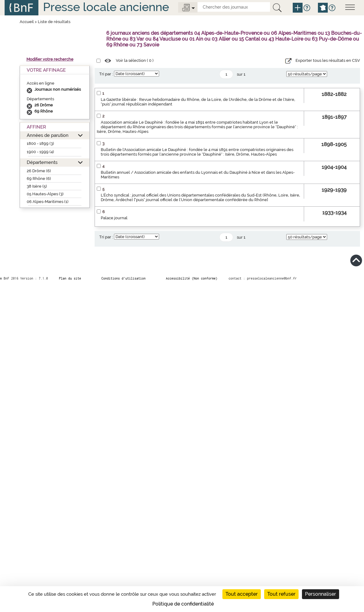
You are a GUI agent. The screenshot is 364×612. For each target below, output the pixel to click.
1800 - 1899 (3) (40, 143)
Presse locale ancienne (106, 7)
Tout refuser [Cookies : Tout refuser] (281, 594)
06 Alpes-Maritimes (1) (48, 202)
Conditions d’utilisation (123, 278)
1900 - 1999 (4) (40, 152)
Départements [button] (42, 162)
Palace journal (114, 218)
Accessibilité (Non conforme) (192, 278)
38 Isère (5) (37, 186)
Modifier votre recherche (50, 59)
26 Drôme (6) (39, 171)
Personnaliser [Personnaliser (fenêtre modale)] (321, 594)
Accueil (27, 22)
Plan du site (70, 278)
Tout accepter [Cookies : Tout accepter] (242, 594)
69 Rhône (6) (39, 179)
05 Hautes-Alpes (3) (45, 194)
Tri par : (106, 74)
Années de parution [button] (48, 135)
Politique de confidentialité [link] (183, 604)
